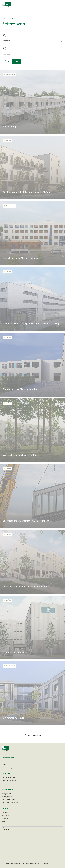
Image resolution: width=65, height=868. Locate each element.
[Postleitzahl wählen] (32, 55)
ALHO (4, 19)
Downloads (6, 855)
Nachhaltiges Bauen (9, 781)
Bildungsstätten (7, 797)
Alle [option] (4, 36)
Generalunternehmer (9, 778)
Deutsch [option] (6, 830)
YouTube (5, 822)
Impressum (6, 846)
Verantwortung (7, 768)
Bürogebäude (6, 794)
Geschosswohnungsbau (10, 803)
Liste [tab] (16, 61)
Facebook (5, 813)
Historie (5, 765)
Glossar (5, 852)
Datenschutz (6, 849)
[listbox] (32, 35)
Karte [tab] (7, 61)
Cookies (5, 858)
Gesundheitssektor (8, 800)
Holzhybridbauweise (9, 784)
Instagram (5, 816)
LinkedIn (5, 819)
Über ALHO (6, 762)
